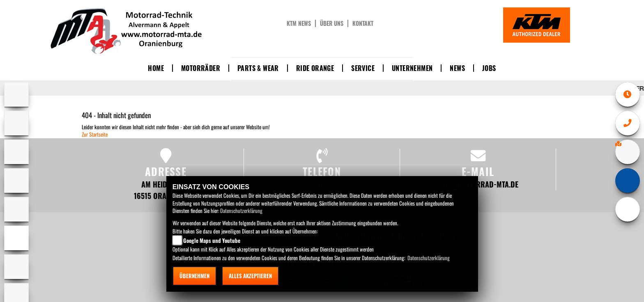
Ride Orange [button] (315, 68)
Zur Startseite (95, 134)
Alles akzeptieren (250, 276)
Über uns (332, 23)
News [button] (457, 68)
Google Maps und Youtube (212, 240)
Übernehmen (194, 276)
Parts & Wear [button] (258, 68)
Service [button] (363, 68)
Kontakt (363, 23)
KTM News (299, 23)
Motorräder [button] (201, 68)
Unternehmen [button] (412, 68)
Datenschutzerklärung (241, 210)
